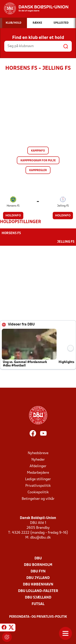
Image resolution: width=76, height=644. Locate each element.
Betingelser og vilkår (38, 499)
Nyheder (38, 460)
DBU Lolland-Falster (38, 591)
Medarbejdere (38, 473)
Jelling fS (63, 206)
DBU (38, 558)
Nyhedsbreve (38, 453)
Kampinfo (38, 151)
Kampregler (38, 170)
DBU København (38, 585)
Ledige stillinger (38, 479)
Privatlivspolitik (38, 486)
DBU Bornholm (38, 565)
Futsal (38, 604)
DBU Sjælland (38, 598)
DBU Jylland (38, 578)
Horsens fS (13, 206)
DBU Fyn (38, 572)
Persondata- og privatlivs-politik (38, 617)
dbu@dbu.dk (40, 538)
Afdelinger (38, 466)
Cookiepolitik (38, 492)
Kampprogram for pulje (38, 161)
